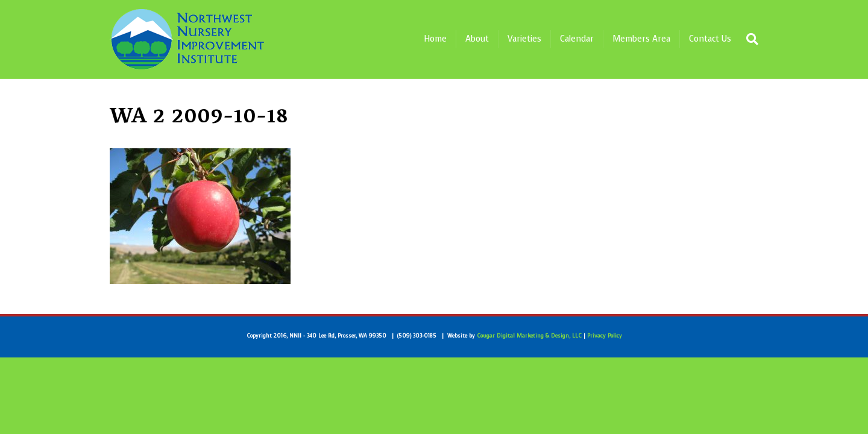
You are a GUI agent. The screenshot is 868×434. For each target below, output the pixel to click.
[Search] (749, 39)
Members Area (641, 39)
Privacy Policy (605, 336)
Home (435, 39)
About (477, 39)
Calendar (577, 39)
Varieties (524, 39)
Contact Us (710, 39)
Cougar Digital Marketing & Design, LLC (529, 336)
